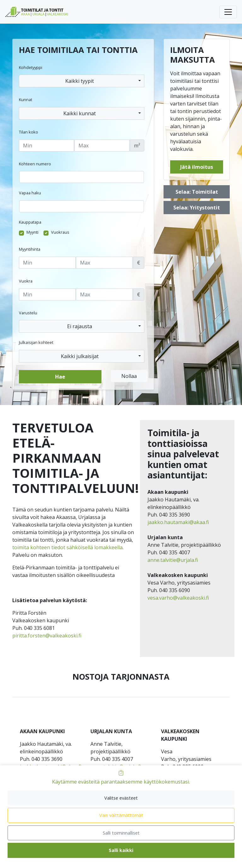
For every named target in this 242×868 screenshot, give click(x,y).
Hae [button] (60, 377)
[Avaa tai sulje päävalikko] (228, 12)
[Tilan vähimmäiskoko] (46, 146)
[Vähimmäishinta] (47, 263)
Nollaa (129, 376)
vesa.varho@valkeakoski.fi (178, 598)
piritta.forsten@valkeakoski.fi (47, 636)
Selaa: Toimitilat (197, 192)
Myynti (32, 232)
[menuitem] (32, 12)
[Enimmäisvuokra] (104, 294)
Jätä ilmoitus (197, 167)
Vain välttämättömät (121, 815)
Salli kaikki (121, 850)
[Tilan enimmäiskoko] (102, 146)
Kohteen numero (35, 164)
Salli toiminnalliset (121, 833)
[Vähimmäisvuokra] (47, 294)
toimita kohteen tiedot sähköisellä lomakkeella (67, 547)
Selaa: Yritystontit (197, 208)
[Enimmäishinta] (104, 263)
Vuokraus (60, 232)
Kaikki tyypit (80, 81)
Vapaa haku (30, 193)
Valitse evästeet (121, 798)
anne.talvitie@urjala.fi (173, 560)
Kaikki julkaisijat (80, 356)
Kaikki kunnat (80, 113)
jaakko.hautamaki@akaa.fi (178, 522)
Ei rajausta (80, 326)
